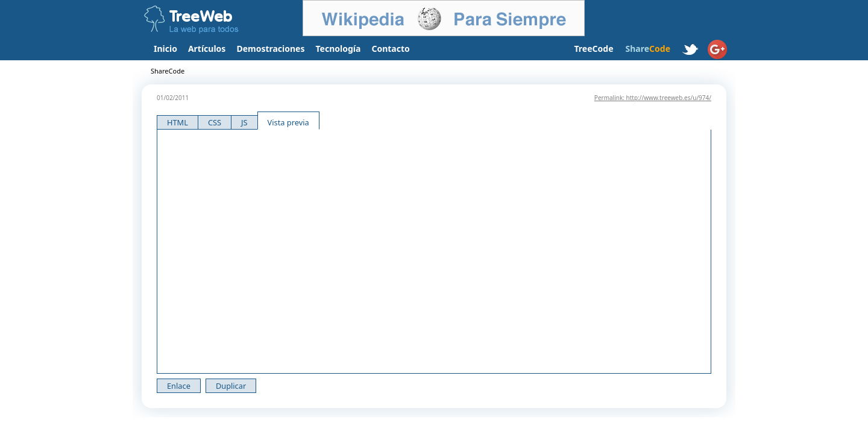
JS (244, 122)
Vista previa (288, 122)
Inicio (165, 49)
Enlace (179, 386)
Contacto (390, 49)
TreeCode (593, 49)
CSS (215, 122)
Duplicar (231, 386)
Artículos (207, 49)
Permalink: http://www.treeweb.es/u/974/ (653, 98)
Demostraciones (270, 49)
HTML (178, 122)
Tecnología (338, 49)
